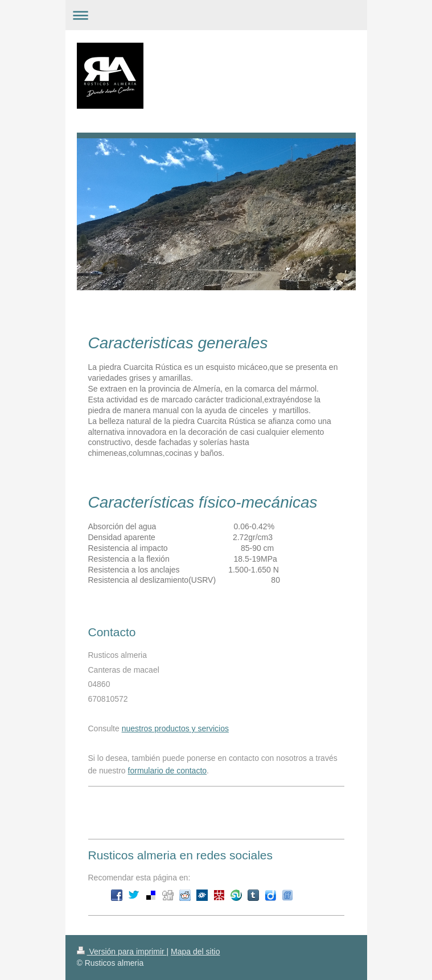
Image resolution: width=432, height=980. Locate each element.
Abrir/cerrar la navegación (216, 15)
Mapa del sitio (195, 952)
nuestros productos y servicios (175, 728)
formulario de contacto (168, 771)
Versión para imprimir (122, 952)
